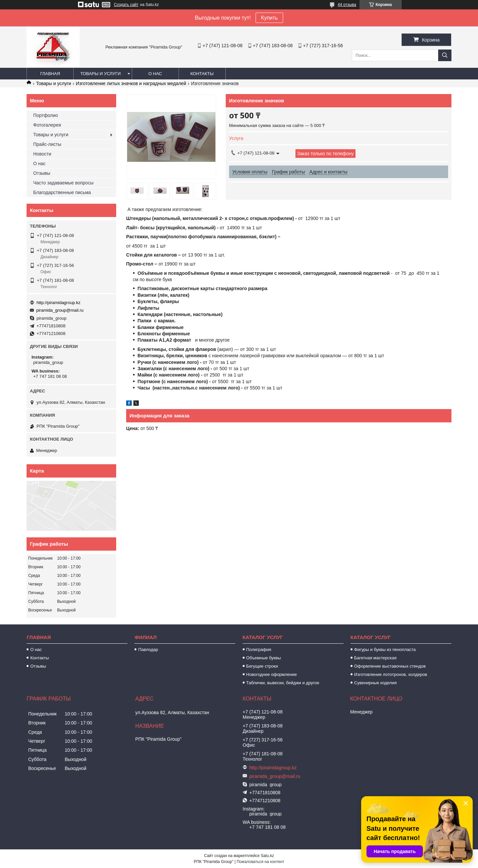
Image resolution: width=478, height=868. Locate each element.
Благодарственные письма (62, 192)
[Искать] (445, 55)
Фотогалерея (47, 125)
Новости (42, 154)
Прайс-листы (47, 144)
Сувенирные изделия (375, 683)
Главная (50, 74)
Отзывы (42, 173)
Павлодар (148, 650)
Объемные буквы (264, 658)
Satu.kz (267, 856)
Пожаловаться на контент (260, 862)
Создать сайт (126, 5)
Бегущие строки (262, 666)
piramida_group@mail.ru (60, 310)
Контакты (202, 74)
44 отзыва (347, 5)
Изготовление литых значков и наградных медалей (131, 83)
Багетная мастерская (375, 658)
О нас (155, 74)
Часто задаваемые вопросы (63, 183)
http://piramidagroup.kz (58, 303)
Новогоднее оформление (272, 674)
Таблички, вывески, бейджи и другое (283, 683)
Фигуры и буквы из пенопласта (385, 650)
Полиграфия (259, 650)
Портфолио (46, 115)
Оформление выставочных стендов (390, 666)
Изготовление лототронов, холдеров (391, 674)
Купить (269, 18)
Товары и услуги (101, 74)
